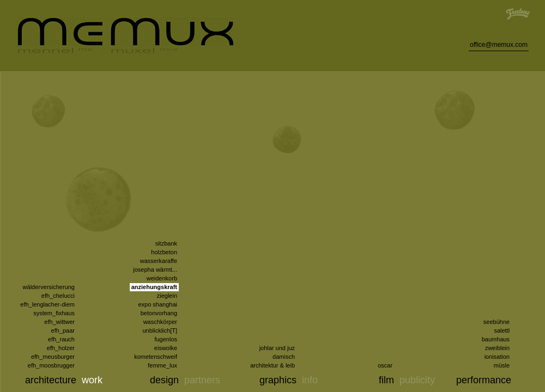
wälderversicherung (49, 287)
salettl (502, 330)
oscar (385, 365)
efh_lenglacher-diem (47, 304)
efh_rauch (61, 339)
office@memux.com (499, 45)
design (164, 380)
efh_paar (63, 330)
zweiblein (497, 348)
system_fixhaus (54, 313)
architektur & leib (272, 365)
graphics (278, 380)
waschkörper (160, 322)
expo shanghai (158, 304)
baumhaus (496, 339)
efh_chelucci (58, 296)
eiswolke (166, 348)
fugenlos (166, 339)
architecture (51, 380)
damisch (284, 357)
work (92, 380)
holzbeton (164, 252)
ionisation (497, 357)
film (386, 380)
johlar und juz (277, 348)
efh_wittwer (59, 322)
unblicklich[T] (160, 330)
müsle (502, 365)
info (310, 380)
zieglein (167, 296)
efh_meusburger (53, 357)
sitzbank (166, 243)
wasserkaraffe (159, 261)
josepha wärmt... (155, 269)
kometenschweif (156, 357)
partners (202, 380)
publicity (417, 380)
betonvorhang (159, 313)
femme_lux (162, 365)
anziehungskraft (154, 287)
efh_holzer (61, 348)
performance (484, 380)
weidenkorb (162, 278)
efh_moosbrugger (51, 365)
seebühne (496, 322)
